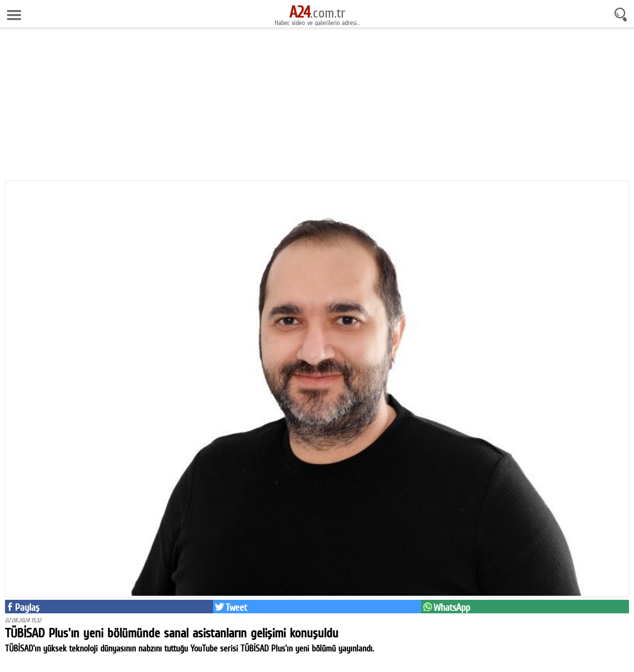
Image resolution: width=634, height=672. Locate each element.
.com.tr (317, 13)
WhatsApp (452, 607)
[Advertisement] (317, 105)
